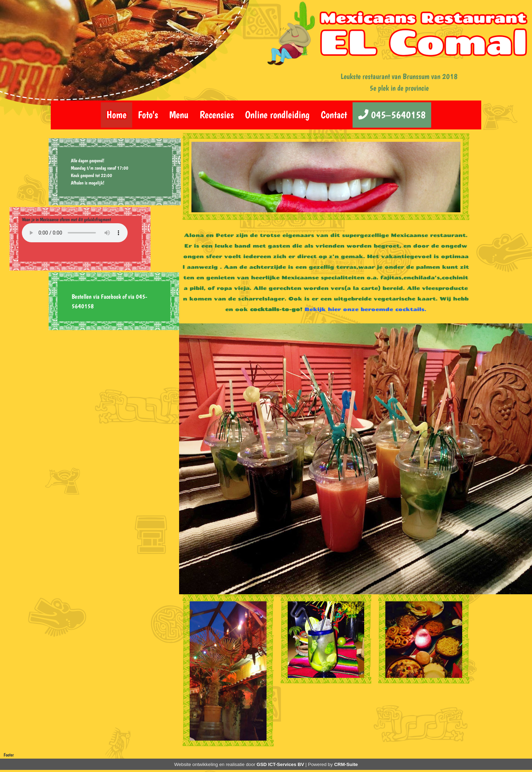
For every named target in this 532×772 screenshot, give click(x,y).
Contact (334, 115)
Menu (179, 115)
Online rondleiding (277, 115)
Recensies (217, 115)
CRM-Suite (346, 764)
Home (117, 115)
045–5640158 (392, 115)
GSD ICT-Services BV (280, 764)
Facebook (111, 296)
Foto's (148, 115)
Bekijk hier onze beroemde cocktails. (365, 309)
